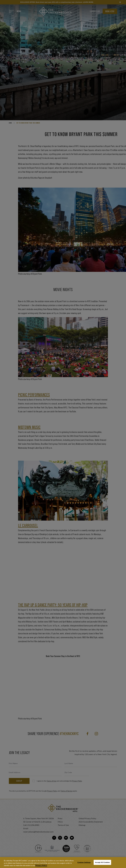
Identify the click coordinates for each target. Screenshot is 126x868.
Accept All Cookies (102, 862)
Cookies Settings (84, 862)
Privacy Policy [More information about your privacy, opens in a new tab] (41, 865)
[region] (63, 863)
